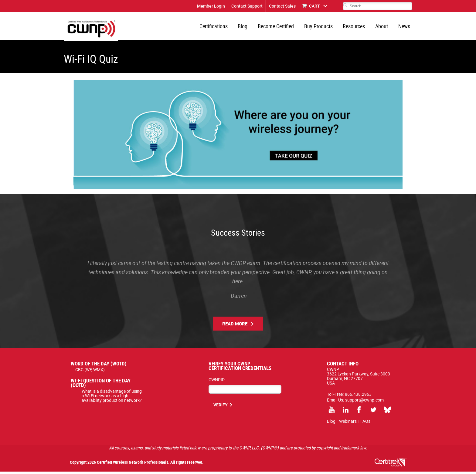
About (383, 27)
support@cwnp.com (364, 402)
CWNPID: (217, 382)
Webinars (348, 424)
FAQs (365, 424)
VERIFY (221, 407)
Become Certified (279, 27)
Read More (235, 326)
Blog (247, 27)
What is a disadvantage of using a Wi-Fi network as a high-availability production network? (112, 398)
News (405, 27)
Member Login (211, 6)
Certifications (219, 27)
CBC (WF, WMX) (90, 372)
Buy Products (321, 27)
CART (314, 6)
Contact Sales (282, 6)
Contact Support (247, 6)
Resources (356, 27)
